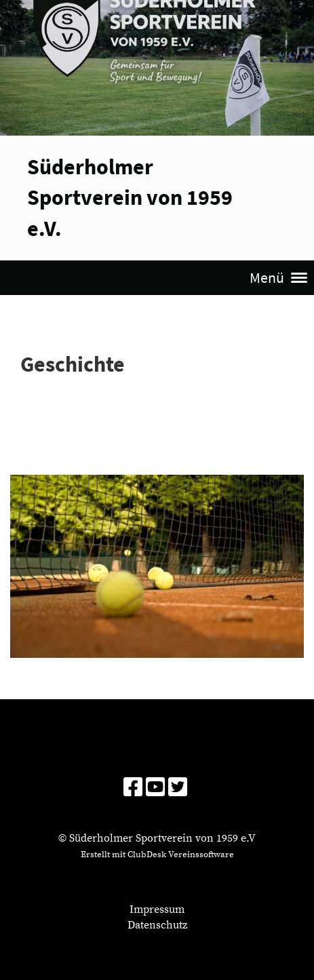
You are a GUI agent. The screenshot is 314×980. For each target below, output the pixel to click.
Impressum (157, 909)
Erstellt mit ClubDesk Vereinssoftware (157, 855)
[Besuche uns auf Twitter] (178, 789)
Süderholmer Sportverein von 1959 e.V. (130, 197)
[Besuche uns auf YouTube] (155, 789)
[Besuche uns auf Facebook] (133, 789)
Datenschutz (157, 925)
